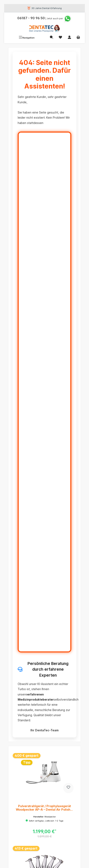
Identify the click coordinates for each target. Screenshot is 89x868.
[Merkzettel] (60, 38)
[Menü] (27, 38)
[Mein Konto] (69, 38)
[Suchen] (52, 38)
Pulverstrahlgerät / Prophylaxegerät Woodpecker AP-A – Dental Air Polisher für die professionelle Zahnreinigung (45, 808)
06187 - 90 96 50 (31, 18)
